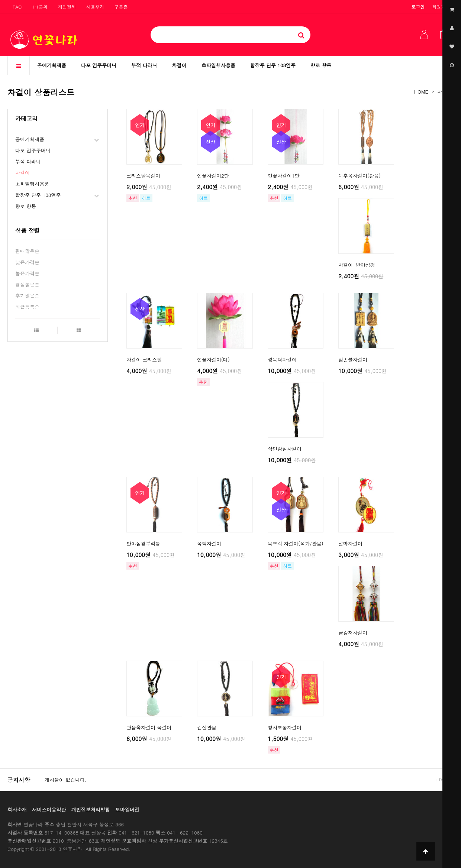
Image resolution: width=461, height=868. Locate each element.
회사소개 (17, 809)
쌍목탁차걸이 (282, 359)
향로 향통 (321, 65)
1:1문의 (40, 7)
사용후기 (95, 7)
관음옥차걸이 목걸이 (149, 727)
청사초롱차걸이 (285, 727)
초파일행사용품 (218, 65)
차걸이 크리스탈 (144, 359)
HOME (421, 92)
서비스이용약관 (49, 809)
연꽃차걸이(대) (213, 359)
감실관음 (207, 727)
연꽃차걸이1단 (284, 176)
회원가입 (441, 7)
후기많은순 (27, 296)
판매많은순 (27, 251)
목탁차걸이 (209, 543)
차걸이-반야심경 (357, 265)
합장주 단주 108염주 (273, 65)
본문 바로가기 (0, 0)
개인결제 (67, 7)
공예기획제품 (52, 65)
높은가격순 (27, 273)
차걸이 (179, 65)
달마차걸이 (350, 543)
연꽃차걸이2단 (213, 176)
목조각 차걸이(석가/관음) (296, 543)
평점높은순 (27, 284)
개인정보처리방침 (91, 809)
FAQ (17, 7)
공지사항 (19, 780)
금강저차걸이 (353, 633)
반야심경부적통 (143, 543)
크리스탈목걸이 (143, 176)
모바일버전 (127, 809)
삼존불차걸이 (353, 359)
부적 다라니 (144, 65)
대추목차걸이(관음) (360, 176)
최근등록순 (27, 307)
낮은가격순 (27, 262)
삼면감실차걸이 (285, 449)
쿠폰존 (121, 7)
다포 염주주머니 (99, 65)
